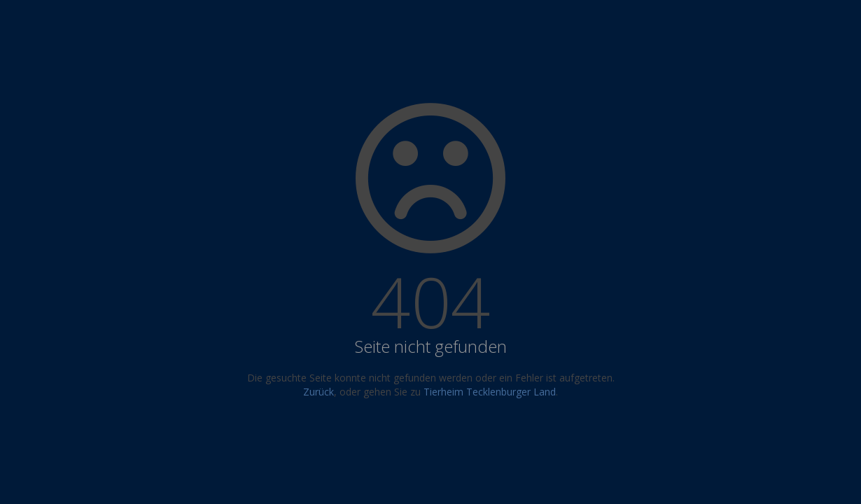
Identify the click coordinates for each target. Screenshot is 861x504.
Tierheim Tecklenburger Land (490, 392)
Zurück (318, 392)
